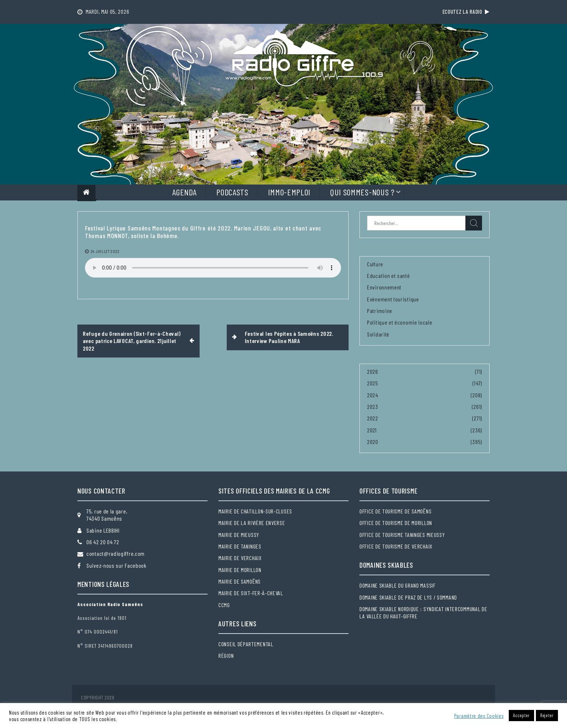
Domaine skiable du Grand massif (398, 585)
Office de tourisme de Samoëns (395, 511)
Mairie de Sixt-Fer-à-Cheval (251, 593)
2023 (373, 407)
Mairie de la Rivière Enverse (252, 523)
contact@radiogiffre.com (116, 553)
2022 (373, 418)
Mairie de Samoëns (240, 581)
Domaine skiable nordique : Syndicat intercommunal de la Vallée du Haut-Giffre (423, 612)
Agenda (184, 192)
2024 (373, 395)
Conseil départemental (246, 644)
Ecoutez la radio (466, 12)
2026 (373, 371)
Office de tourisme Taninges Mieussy (402, 535)
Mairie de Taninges (240, 546)
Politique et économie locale (400, 322)
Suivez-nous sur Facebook (116, 565)
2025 (373, 383)
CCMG (224, 605)
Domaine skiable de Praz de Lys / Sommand (408, 597)
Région (226, 655)
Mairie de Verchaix (240, 558)
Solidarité (378, 334)
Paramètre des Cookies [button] (479, 716)
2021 (372, 430)
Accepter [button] (521, 715)
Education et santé (389, 276)
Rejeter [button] (547, 715)
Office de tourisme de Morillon (396, 523)
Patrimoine (380, 311)
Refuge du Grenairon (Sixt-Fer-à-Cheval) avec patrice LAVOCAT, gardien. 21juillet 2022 (132, 341)
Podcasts (232, 192)
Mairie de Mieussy (239, 535)
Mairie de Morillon (240, 570)
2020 (373, 442)
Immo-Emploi (289, 192)
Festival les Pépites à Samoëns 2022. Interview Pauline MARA (289, 337)
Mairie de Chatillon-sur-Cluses (255, 511)
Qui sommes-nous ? (362, 192)
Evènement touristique (393, 299)
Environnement (384, 287)
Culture (375, 264)
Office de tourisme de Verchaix (396, 546)
